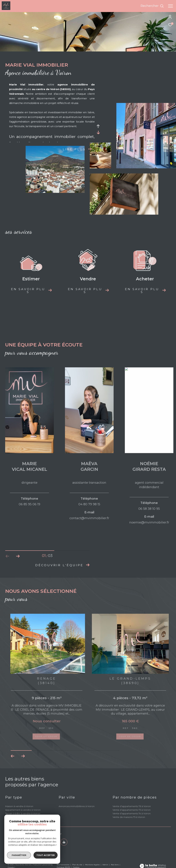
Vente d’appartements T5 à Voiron (132, 810)
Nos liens (115, 865)
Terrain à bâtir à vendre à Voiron (23, 813)
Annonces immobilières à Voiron (77, 806)
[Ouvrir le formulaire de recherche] (152, 6)
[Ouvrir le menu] (170, 6)
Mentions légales (93, 865)
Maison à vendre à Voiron (19, 806)
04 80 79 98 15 (15, 842)
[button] (18, 556)
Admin (106, 865)
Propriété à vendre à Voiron (21, 817)
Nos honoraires (63, 865)
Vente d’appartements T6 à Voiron (132, 806)
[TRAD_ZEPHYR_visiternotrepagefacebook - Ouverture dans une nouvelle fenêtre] (45, 842)
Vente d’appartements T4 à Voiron (132, 813)
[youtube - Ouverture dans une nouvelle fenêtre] (64, 842)
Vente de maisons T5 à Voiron (129, 817)
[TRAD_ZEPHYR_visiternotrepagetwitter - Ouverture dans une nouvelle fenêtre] (54, 842)
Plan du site (78, 865)
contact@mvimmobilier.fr (22, 846)
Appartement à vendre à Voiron (23, 810)
